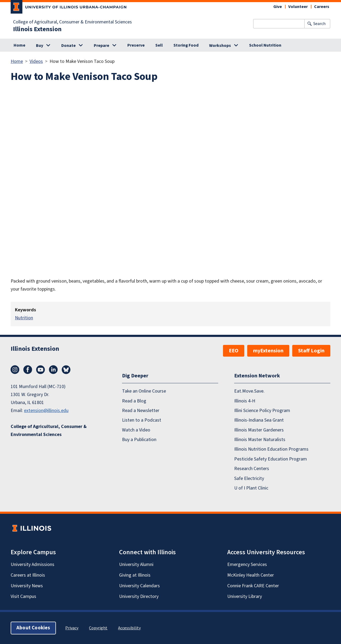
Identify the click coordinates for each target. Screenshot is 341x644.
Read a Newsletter (141, 411)
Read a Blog (134, 401)
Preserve (136, 45)
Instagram (15, 370)
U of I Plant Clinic (251, 488)
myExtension (268, 351)
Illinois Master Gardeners (259, 430)
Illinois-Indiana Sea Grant (259, 420)
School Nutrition (265, 45)
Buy (40, 46)
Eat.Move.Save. (249, 391)
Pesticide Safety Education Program (271, 459)
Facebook (28, 370)
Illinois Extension (37, 29)
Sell (159, 45)
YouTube (40, 370)
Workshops (220, 46)
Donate (68, 46)
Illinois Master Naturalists (260, 440)
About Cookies (33, 628)
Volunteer (298, 7)
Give (278, 7)
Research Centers (252, 469)
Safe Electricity (249, 478)
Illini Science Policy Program (262, 411)
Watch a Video (136, 430)
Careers (322, 7)
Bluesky (66, 370)
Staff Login (311, 351)
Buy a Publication (139, 440)
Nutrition (24, 318)
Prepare (102, 46)
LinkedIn (53, 370)
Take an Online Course (144, 391)
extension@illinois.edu (46, 411)
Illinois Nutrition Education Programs (271, 449)
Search (319, 24)
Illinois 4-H (245, 401)
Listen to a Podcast (142, 420)
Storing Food (186, 45)
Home (19, 45)
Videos (36, 61)
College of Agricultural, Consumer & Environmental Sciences (72, 22)
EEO (234, 351)
